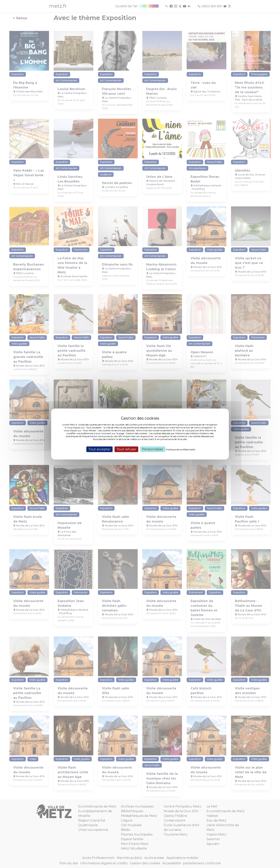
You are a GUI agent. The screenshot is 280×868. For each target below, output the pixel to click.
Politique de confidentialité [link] (181, 449)
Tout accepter (99, 449)
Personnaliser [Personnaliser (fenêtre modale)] (153, 449)
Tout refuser (126, 449)
